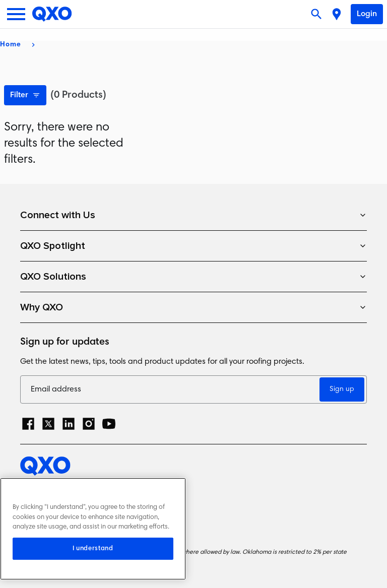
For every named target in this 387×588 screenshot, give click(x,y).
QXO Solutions (193, 277)
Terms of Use (45, 506)
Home (11, 45)
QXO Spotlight (193, 246)
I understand (93, 549)
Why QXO (193, 307)
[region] (93, 529)
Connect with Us (193, 215)
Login (367, 14)
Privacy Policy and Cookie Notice (81, 488)
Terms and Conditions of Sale (76, 524)
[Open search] (317, 14)
